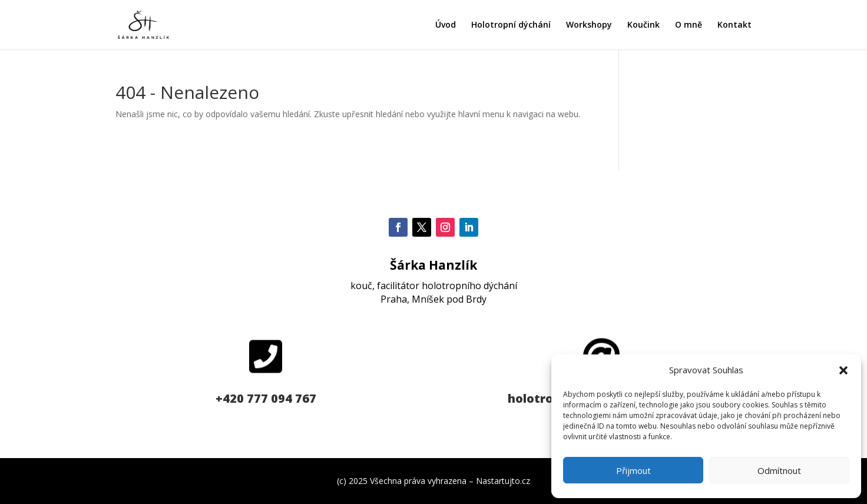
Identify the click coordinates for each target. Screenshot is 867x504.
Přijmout (633, 470)
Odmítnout (779, 470)
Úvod (446, 25)
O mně (689, 25)
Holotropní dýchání (511, 25)
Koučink (643, 25)
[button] (843, 370)
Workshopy (589, 25)
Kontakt (734, 25)
